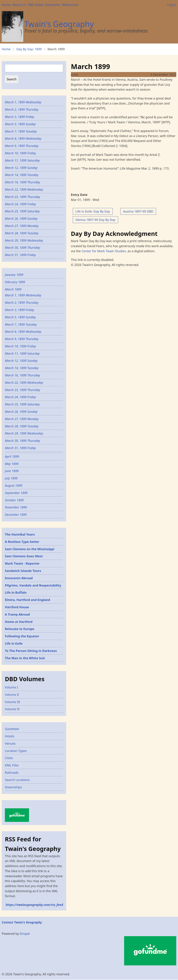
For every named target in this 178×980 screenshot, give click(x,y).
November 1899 (16, 507)
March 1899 (13, 289)
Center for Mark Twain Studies (104, 251)
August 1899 (14, 485)
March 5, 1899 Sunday (20, 124)
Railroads (12, 772)
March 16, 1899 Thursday (23, 182)
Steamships (13, 787)
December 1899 (16, 515)
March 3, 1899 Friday (19, 117)
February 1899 (15, 282)
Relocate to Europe (20, 629)
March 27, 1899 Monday (22, 226)
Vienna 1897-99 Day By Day (95, 220)
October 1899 (14, 500)
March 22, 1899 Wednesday (24, 189)
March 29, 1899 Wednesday (24, 240)
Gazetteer (12, 729)
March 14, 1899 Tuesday (22, 175)
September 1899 (16, 493)
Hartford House (17, 607)
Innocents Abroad (19, 578)
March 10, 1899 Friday (20, 153)
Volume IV (12, 709)
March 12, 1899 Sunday (21, 168)
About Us (19, 5)
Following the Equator (22, 636)
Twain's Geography (59, 24)
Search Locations (17, 780)
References (70, 5)
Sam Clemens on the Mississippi (30, 549)
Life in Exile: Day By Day (93, 211)
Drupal (25, 934)
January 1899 (14, 275)
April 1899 (12, 456)
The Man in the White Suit (25, 658)
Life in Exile (14, 643)
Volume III (12, 702)
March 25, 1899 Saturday (22, 211)
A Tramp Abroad (17, 614)
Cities (9, 758)
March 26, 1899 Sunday (21, 218)
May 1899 (12, 464)
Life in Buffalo (16, 592)
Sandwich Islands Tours (23, 571)
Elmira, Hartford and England (27, 600)
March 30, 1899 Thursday (23, 248)
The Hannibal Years (20, 534)
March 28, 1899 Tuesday (22, 233)
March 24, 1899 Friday (20, 204)
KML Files (12, 765)
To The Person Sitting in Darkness (31, 651)
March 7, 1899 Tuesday (21, 131)
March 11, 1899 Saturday (22, 160)
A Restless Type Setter (22, 542)
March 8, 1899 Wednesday (23, 138)
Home (6, 5)
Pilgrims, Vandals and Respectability (33, 585)
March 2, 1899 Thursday (22, 109)
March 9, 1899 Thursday (22, 146)
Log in (172, 5)
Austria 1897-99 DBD (138, 211)
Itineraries (53, 5)
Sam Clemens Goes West (24, 556)
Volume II (12, 695)
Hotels (10, 736)
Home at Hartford (19, 622)
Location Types (16, 751)
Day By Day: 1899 (29, 49)
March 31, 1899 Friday (20, 255)
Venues (10, 743)
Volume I (11, 687)
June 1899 (12, 471)
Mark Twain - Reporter (22, 563)
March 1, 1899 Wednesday (23, 102)
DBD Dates (36, 5)
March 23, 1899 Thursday (23, 197)
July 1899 (11, 478)
